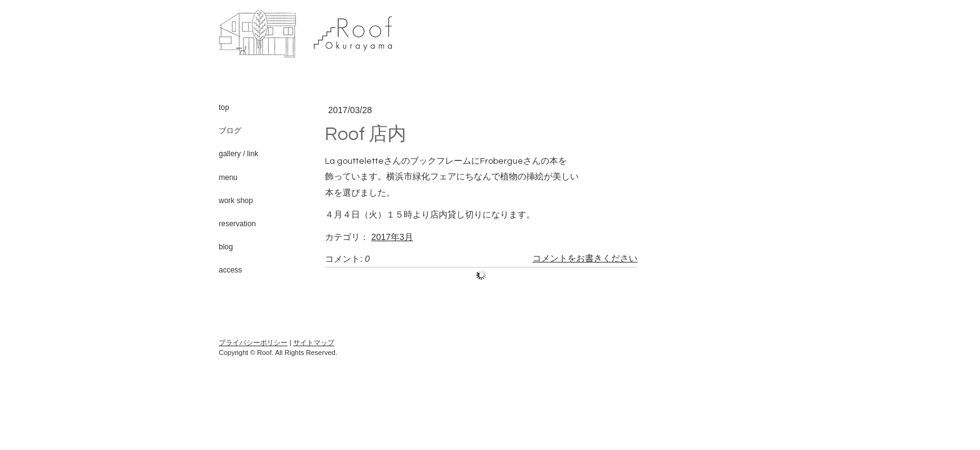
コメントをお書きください (585, 259)
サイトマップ (314, 342)
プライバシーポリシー (253, 342)
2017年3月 (392, 237)
